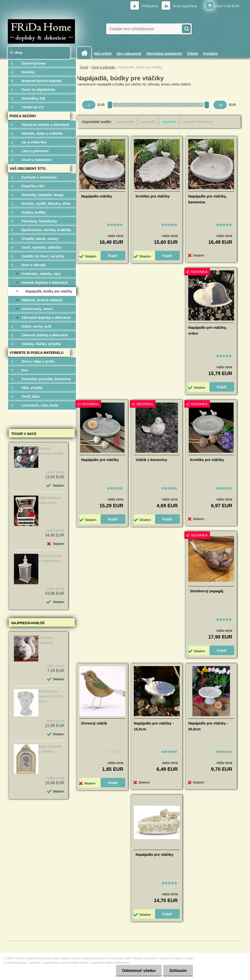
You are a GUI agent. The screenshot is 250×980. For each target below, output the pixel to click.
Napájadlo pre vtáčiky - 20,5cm (208, 726)
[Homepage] (86, 53)
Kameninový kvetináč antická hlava (51, 696)
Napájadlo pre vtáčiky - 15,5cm (154, 726)
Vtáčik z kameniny (151, 460)
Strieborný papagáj (207, 591)
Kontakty (211, 54)
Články (193, 54)
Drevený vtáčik (94, 723)
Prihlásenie (150, 6)
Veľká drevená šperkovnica (49, 500)
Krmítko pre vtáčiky (153, 196)
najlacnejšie (126, 122)
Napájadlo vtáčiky (97, 196)
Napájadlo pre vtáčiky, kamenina (207, 199)
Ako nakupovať (129, 54)
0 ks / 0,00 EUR (227, 6)
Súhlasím (178, 971)
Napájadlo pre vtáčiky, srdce (207, 330)
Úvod (84, 67)
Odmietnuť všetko (139, 971)
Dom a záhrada (103, 67)
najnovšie (169, 122)
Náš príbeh (103, 54)
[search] (186, 28)
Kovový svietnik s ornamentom (50, 558)
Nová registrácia (184, 6)
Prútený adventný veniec (51, 451)
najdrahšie (148, 122)
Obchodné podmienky (164, 54)
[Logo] (41, 31)
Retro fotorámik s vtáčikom (50, 749)
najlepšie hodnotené (198, 122)
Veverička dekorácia (46, 640)
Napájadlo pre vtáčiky (100, 460)
